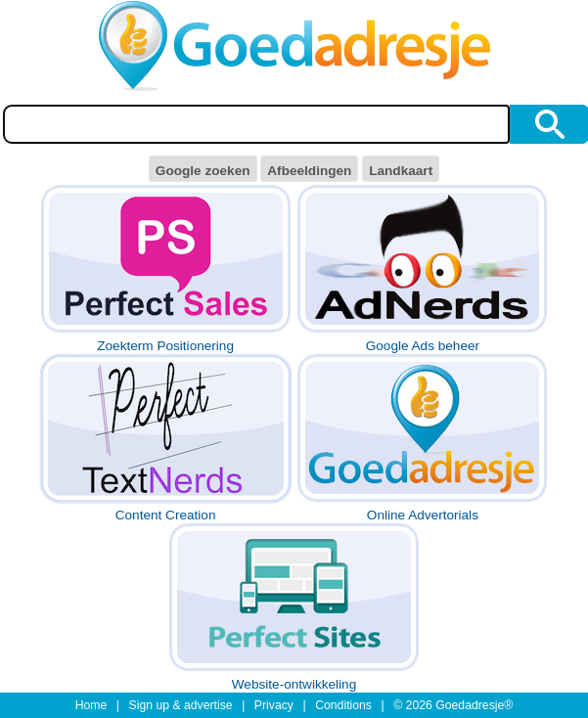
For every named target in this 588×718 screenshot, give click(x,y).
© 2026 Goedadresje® (453, 705)
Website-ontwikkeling (294, 607)
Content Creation (166, 438)
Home (91, 705)
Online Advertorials (422, 438)
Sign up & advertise (181, 705)
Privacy (274, 705)
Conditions (343, 705)
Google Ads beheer (422, 269)
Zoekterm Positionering (166, 269)
